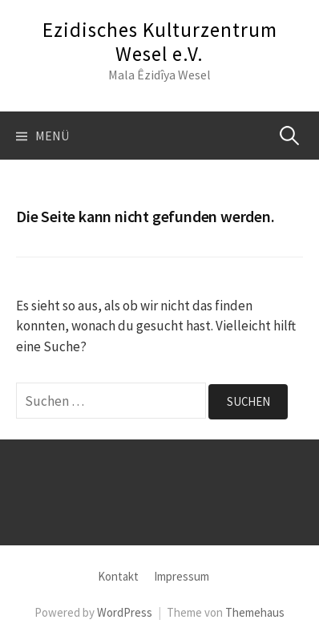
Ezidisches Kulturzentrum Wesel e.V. (160, 42)
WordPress (125, 612)
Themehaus (255, 612)
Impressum (182, 576)
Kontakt (118, 576)
